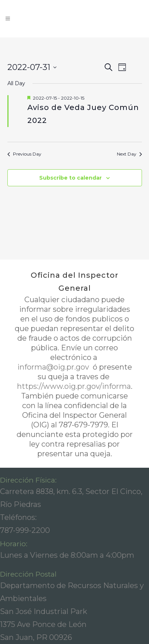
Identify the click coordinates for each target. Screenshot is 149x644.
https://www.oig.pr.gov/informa (74, 386)
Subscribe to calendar (70, 178)
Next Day (129, 154)
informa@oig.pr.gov (54, 367)
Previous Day (24, 154)
